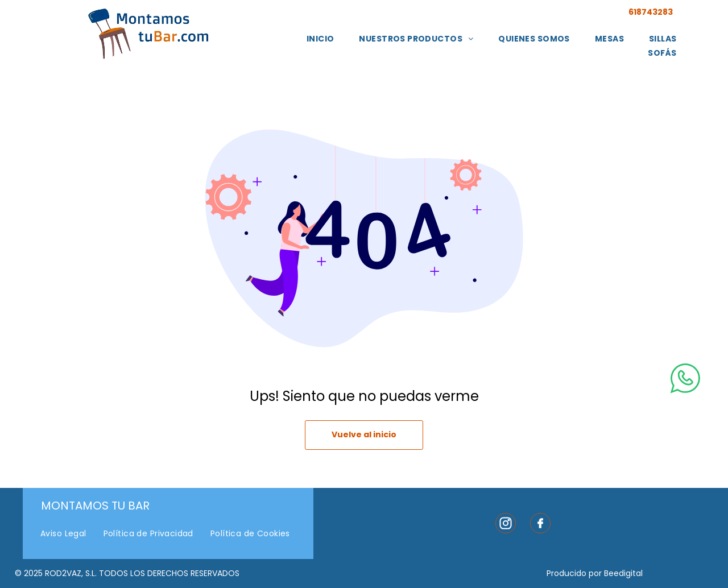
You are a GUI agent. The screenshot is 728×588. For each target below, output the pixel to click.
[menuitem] (320, 39)
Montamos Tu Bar (95, 506)
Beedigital (623, 573)
